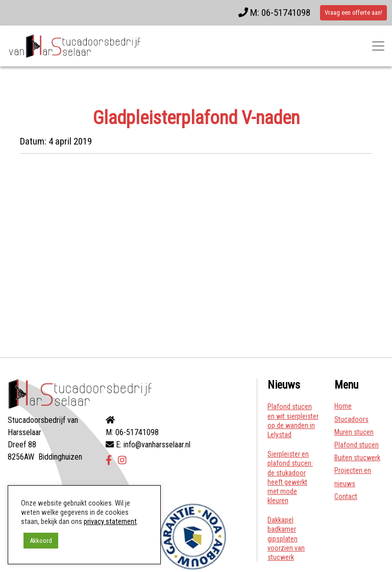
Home (343, 406)
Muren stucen (354, 432)
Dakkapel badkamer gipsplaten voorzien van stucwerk (286, 539)
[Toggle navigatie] (378, 46)
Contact (346, 496)
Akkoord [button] (41, 541)
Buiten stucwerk (357, 458)
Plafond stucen (357, 445)
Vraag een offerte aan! (353, 13)
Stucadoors (351, 419)
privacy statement (110, 521)
